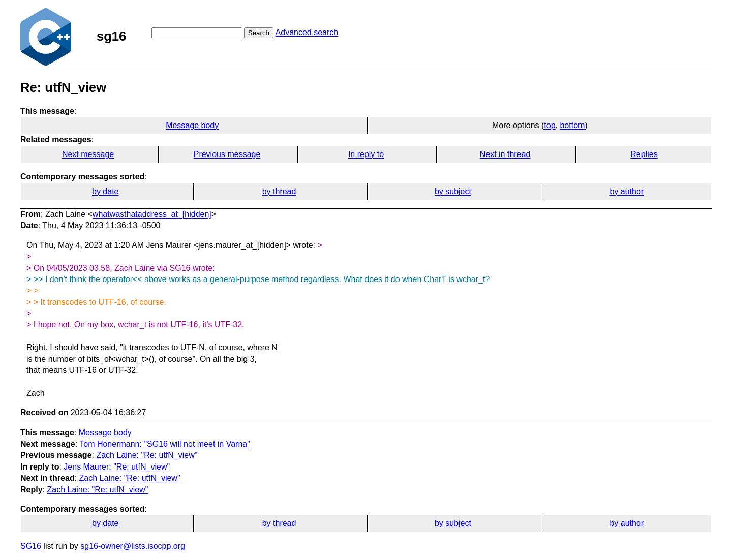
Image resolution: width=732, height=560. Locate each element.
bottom (572, 125)
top (550, 125)
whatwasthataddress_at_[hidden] (152, 214)
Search (259, 33)
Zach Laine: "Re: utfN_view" (147, 455)
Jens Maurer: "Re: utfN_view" (117, 467)
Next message (88, 154)
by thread (279, 191)
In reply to (366, 154)
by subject (453, 191)
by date (105, 191)
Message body (192, 125)
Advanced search (307, 32)
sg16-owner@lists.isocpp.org (133, 546)
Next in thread (505, 154)
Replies (644, 154)
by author (627, 191)
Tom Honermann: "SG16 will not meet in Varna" (165, 444)
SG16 (31, 546)
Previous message (227, 154)
